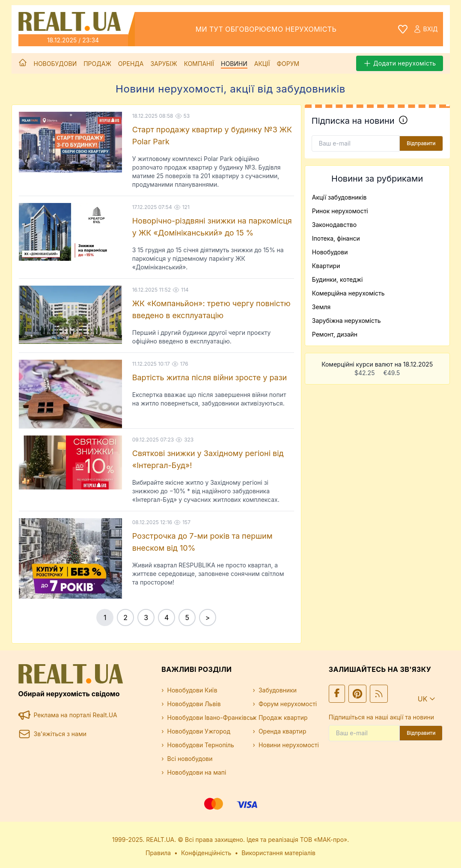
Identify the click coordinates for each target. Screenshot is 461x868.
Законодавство (334, 225)
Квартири (326, 266)
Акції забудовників (339, 197)
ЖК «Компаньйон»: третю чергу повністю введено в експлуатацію (211, 309)
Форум (288, 64)
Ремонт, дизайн (335, 334)
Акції (262, 64)
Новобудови (55, 64)
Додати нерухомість (400, 63)
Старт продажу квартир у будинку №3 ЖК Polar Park (212, 136)
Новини (234, 64)
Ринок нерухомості (340, 211)
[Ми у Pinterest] (357, 694)
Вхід (425, 29)
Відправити (421, 143)
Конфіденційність (206, 853)
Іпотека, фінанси (336, 238)
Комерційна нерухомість (348, 293)
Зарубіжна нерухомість (346, 321)
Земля (321, 307)
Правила (158, 853)
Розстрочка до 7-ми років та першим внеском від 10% (202, 542)
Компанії (199, 64)
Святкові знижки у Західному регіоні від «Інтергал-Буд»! (208, 459)
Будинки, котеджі (338, 279)
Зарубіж (164, 64)
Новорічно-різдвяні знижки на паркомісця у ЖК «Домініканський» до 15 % (212, 227)
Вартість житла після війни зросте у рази (210, 377)
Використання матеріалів (278, 853)
